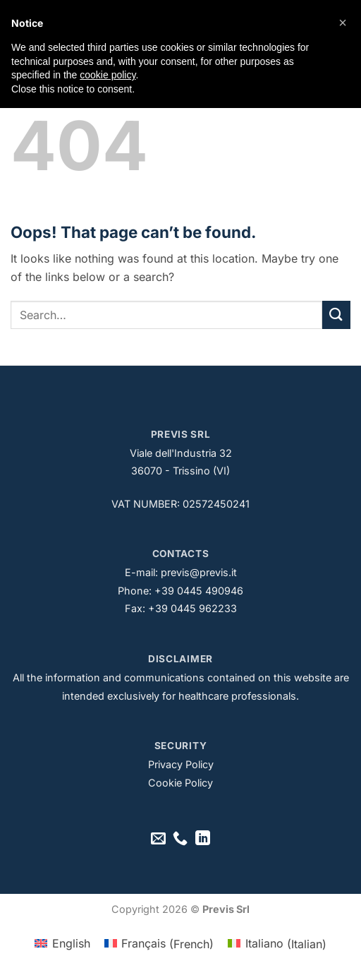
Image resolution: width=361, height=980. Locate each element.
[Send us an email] (158, 839)
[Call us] (180, 839)
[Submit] (336, 315)
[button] (343, 23)
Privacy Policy (181, 764)
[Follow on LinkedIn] (203, 839)
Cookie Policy (180, 783)
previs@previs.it (199, 572)
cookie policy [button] (108, 75)
